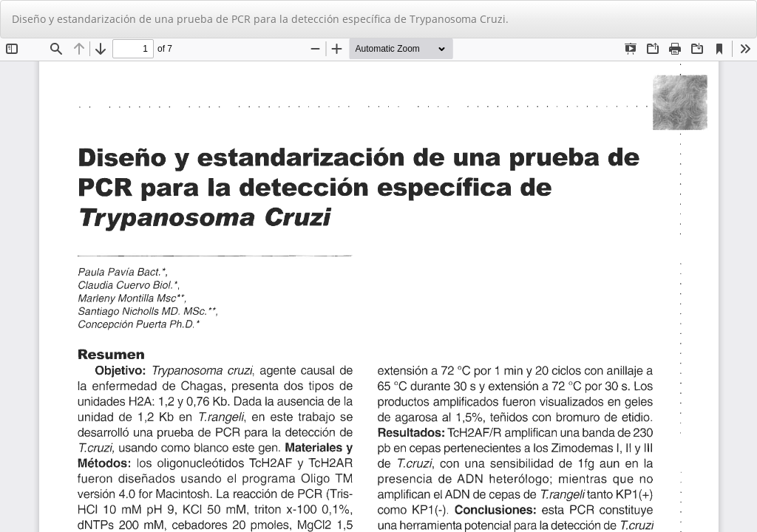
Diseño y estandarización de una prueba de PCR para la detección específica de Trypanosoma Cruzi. (260, 19)
